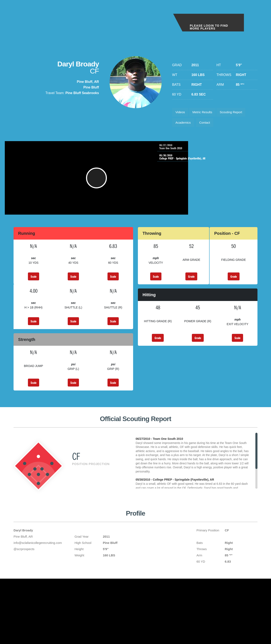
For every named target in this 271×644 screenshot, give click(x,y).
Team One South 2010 (213, 150)
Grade (191, 283)
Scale (34, 283)
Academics (184, 124)
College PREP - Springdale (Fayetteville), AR (208, 161)
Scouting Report (236, 113)
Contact (207, 124)
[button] (89, 183)
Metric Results (205, 113)
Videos (181, 113)
